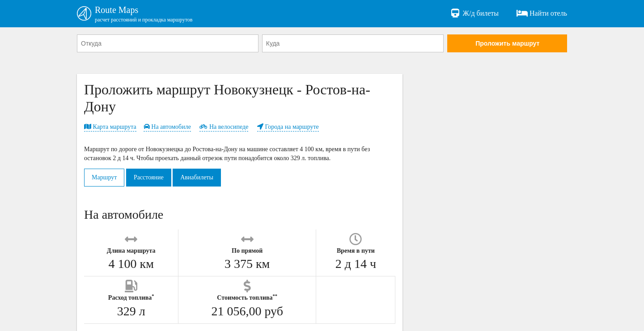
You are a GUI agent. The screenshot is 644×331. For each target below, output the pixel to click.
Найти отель (542, 13)
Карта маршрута (110, 127)
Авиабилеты (197, 177)
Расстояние (149, 177)
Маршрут (104, 177)
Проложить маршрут (507, 43)
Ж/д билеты (474, 13)
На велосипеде (224, 127)
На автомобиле (167, 127)
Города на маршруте (288, 127)
